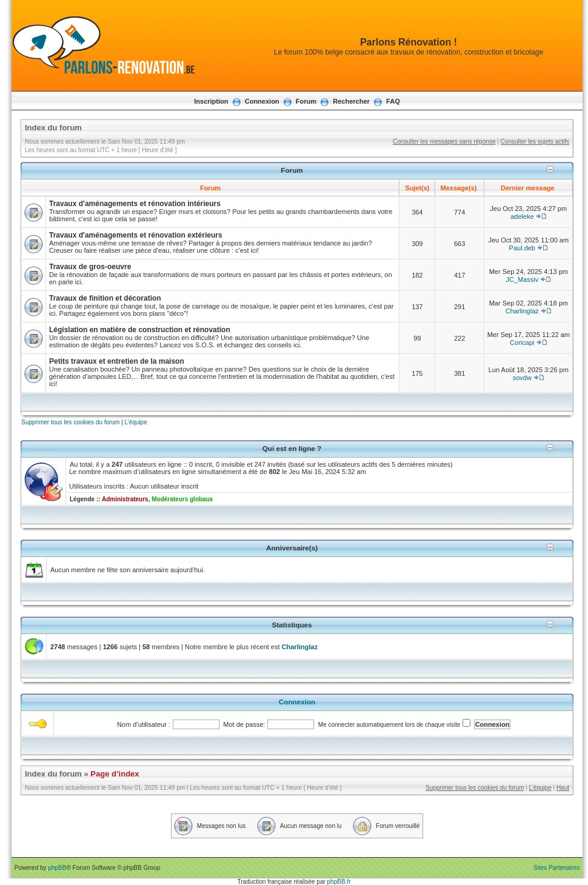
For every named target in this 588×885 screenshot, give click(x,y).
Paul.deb (522, 248)
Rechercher (351, 101)
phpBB (57, 868)
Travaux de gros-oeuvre (90, 267)
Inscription (211, 101)
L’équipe (135, 422)
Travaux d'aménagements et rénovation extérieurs (136, 235)
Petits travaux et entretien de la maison (117, 361)
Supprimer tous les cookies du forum (70, 422)
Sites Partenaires (556, 868)
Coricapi (522, 342)
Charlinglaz (522, 311)
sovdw (522, 378)
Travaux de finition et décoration (105, 298)
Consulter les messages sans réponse (444, 142)
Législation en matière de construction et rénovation (140, 330)
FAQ (393, 101)
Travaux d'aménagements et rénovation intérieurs (135, 204)
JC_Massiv (522, 279)
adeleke (522, 216)
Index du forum (53, 128)
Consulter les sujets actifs (535, 142)
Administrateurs (125, 499)
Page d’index (115, 774)
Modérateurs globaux (182, 499)
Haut (563, 788)
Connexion (262, 101)
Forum (306, 101)
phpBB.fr (339, 882)
